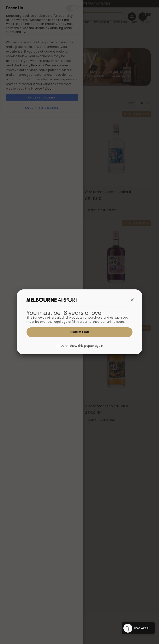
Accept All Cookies (42, 635)
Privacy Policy (30, 593)
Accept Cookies (42, 625)
